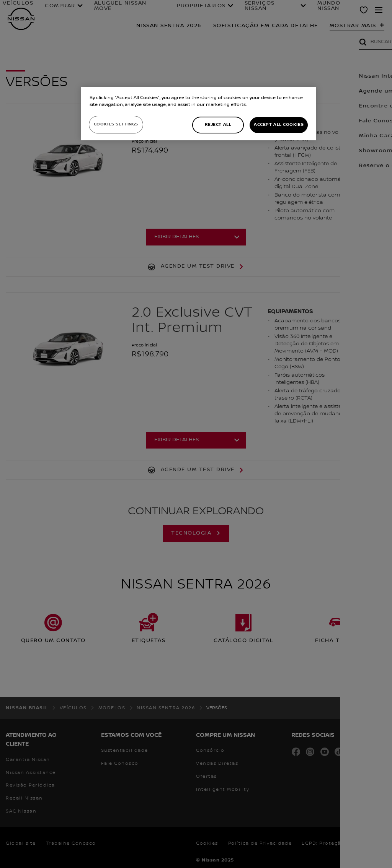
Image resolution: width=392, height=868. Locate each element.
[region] (199, 114)
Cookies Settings (116, 124)
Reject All (218, 125)
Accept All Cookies (279, 125)
